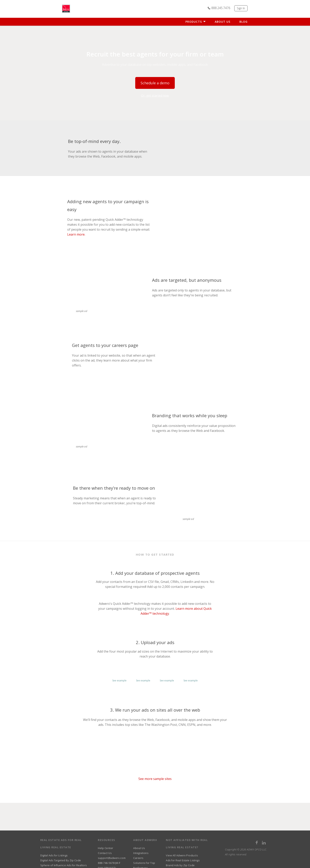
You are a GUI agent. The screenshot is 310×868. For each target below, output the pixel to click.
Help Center (106, 848)
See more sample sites (155, 779)
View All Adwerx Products (182, 855)
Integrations (141, 853)
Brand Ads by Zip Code (180, 865)
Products (196, 22)
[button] (119, 672)
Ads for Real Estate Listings (183, 860)
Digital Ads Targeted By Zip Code (61, 860)
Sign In (241, 8)
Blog (243, 22)
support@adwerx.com (112, 858)
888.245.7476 (219, 8)
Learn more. (76, 234)
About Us (223, 22)
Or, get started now (155, 95)
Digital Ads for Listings (54, 855)
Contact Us (105, 853)
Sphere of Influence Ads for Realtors (64, 865)
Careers (138, 858)
